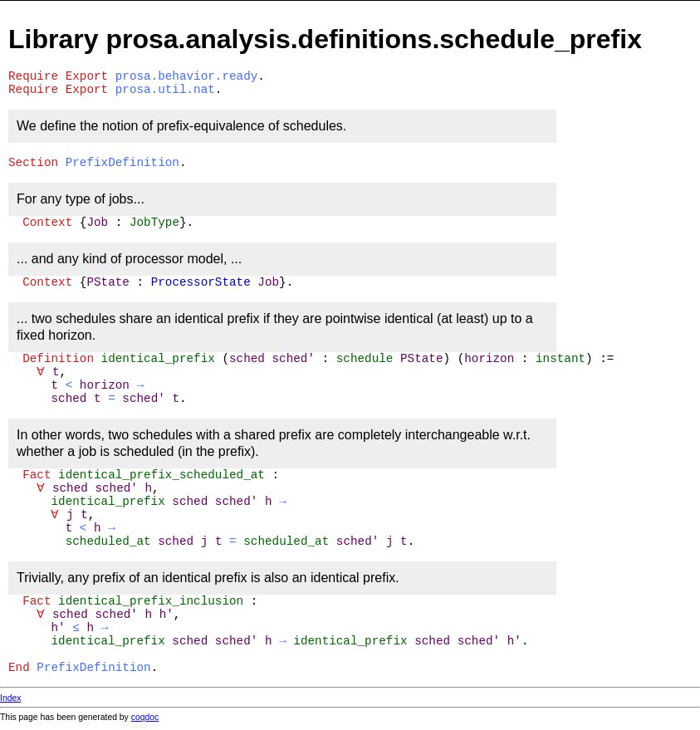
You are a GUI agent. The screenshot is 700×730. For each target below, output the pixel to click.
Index (10, 698)
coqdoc (145, 717)
